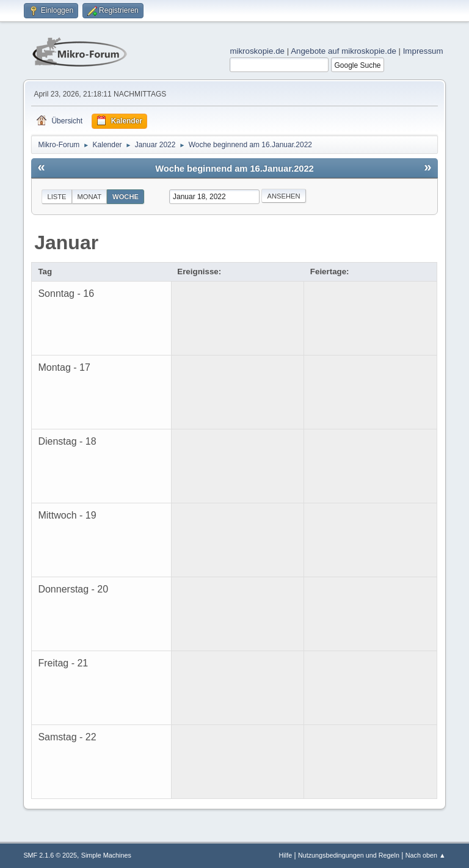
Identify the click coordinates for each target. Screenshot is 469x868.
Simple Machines (106, 855)
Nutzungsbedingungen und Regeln (349, 855)
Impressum (423, 51)
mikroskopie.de (257, 51)
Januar (66, 243)
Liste (56, 197)
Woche (125, 197)
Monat (90, 197)
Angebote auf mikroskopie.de (344, 51)
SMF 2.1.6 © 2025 (50, 855)
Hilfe (286, 855)
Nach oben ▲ (426, 855)
